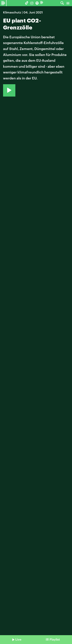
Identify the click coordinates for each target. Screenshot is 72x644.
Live (18, 639)
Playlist (55, 639)
